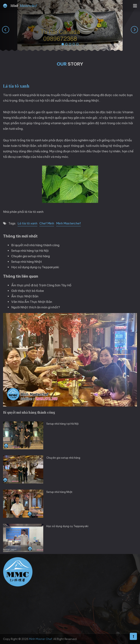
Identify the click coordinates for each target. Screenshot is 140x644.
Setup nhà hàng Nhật (27, 262)
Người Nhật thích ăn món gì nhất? (36, 307)
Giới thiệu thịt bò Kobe (28, 291)
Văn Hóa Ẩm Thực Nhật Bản (32, 302)
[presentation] (6, 30)
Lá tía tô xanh (27, 223)
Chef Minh (47, 223)
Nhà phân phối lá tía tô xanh (23, 212)
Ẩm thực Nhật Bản (25, 296)
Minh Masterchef (68, 223)
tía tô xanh (34, 140)
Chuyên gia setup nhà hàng (31, 256)
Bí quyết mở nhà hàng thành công (35, 245)
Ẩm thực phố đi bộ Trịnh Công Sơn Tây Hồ (41, 285)
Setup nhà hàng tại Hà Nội (30, 251)
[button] (63, 44)
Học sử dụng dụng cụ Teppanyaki (35, 267)
